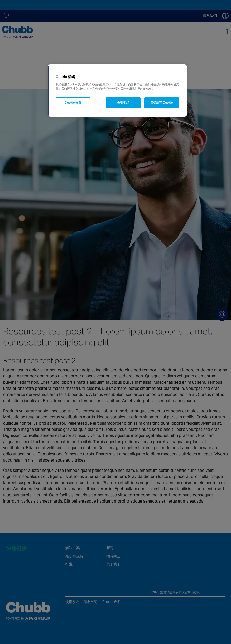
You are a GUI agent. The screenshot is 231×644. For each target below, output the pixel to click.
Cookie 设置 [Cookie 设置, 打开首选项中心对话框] (73, 103)
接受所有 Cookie (161, 103)
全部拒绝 (123, 103)
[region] (117, 91)
